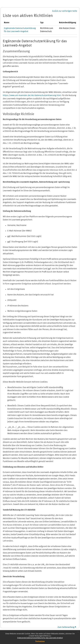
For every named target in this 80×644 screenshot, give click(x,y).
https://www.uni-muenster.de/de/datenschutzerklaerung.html (32, 95)
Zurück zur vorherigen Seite (65, 11)
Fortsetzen (40, 641)
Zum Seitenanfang (67, 627)
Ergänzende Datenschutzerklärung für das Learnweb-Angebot (40, 638)
